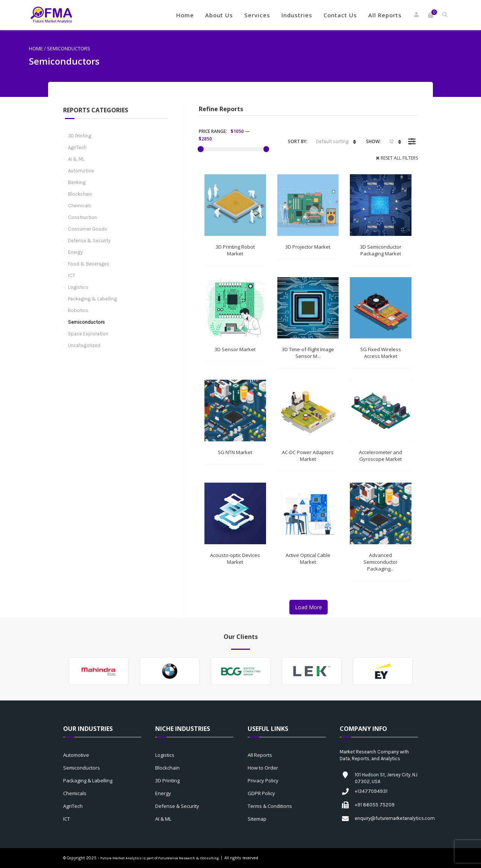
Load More (309, 607)
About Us (219, 15)
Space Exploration (88, 334)
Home (185, 15)
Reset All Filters (399, 158)
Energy (75, 252)
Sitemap (257, 819)
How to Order (263, 768)
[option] (99, 671)
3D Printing (80, 136)
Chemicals (80, 206)
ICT (72, 275)
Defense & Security (89, 241)
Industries (297, 15)
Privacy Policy (263, 780)
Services (257, 15)
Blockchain (80, 194)
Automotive (81, 171)
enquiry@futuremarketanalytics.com (395, 818)
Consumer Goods (88, 229)
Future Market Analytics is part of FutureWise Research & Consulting (160, 858)
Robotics (78, 310)
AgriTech (77, 147)
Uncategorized (84, 345)
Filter (412, 136)
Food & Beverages (89, 264)
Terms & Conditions (270, 806)
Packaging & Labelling (92, 299)
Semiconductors (86, 322)
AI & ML (76, 159)
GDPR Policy (261, 793)
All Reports (385, 15)
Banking (77, 182)
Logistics (78, 287)
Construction (82, 217)
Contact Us (340, 15)
